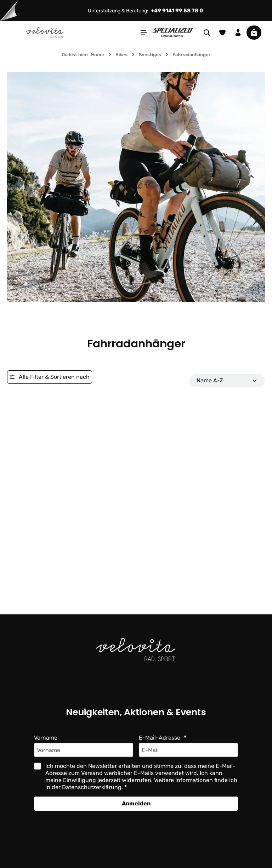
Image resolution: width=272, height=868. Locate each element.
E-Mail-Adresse (160, 738)
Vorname (46, 738)
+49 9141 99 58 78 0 (178, 11)
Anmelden (136, 803)
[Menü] (144, 33)
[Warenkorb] (254, 33)
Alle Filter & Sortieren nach (49, 377)
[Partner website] (173, 32)
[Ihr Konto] (238, 33)
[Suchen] (207, 33)
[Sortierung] (227, 381)
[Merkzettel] (222, 33)
